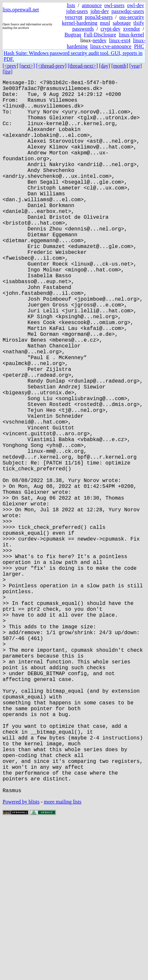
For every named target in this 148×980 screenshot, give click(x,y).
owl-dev (136, 5)
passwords (83, 29)
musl (105, 23)
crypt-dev (111, 29)
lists (71, 5)
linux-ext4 (120, 40)
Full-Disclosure (100, 35)
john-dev (100, 11)
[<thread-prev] (51, 66)
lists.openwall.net (21, 10)
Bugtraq (73, 35)
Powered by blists (21, 960)
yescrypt (74, 17)
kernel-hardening (80, 23)
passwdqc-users (128, 11)
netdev (99, 40)
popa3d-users (99, 17)
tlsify (139, 23)
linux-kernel (131, 35)
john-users (77, 11)
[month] (120, 66)
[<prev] (10, 66)
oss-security (132, 17)
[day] (105, 66)
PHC (139, 46)
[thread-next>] (83, 66)
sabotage (122, 23)
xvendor (131, 29)
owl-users (114, 5)
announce (92, 5)
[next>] (27, 66)
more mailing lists (63, 960)
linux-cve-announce (111, 46)
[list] (7, 72)
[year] (136, 66)
